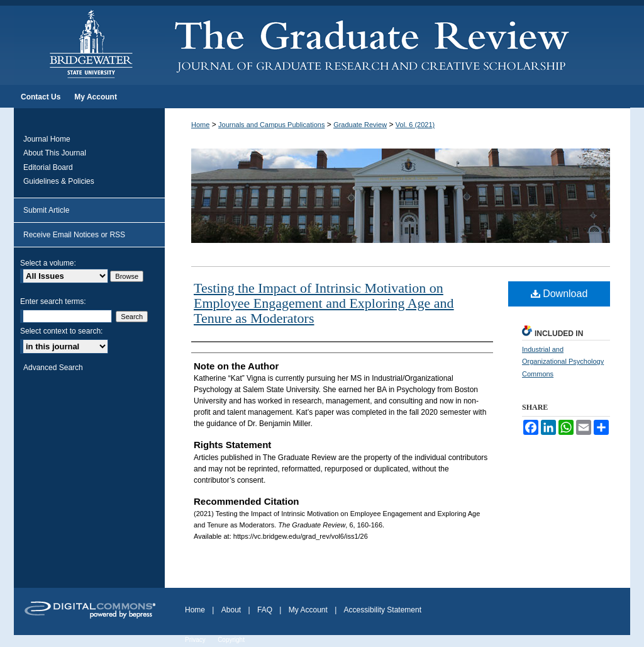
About (231, 610)
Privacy (195, 640)
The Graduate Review (397, 43)
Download (559, 294)
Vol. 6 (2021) (415, 125)
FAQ (265, 610)
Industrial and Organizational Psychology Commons (563, 362)
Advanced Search (53, 368)
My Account (308, 610)
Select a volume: (48, 263)
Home (200, 125)
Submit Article (46, 210)
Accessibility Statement (383, 610)
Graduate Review (360, 125)
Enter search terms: (53, 301)
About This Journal (55, 153)
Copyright (231, 640)
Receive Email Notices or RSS (74, 235)
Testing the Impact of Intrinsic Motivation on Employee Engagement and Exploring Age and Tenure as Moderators (324, 303)
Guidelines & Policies (59, 181)
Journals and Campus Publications (271, 125)
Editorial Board (48, 167)
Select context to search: (61, 331)
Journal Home (47, 139)
